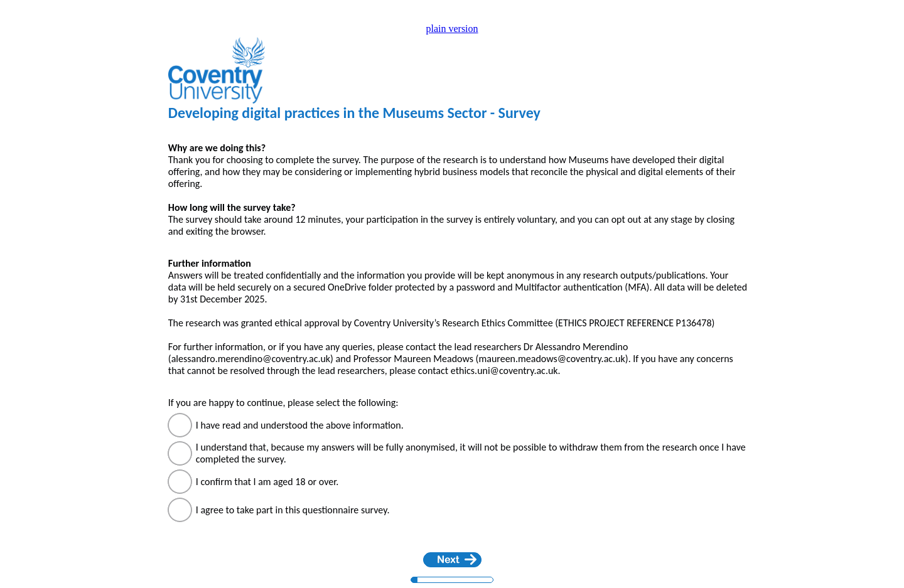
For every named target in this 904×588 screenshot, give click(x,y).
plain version (452, 29)
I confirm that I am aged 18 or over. (272, 482)
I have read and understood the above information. (302, 425)
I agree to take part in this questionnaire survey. (295, 510)
